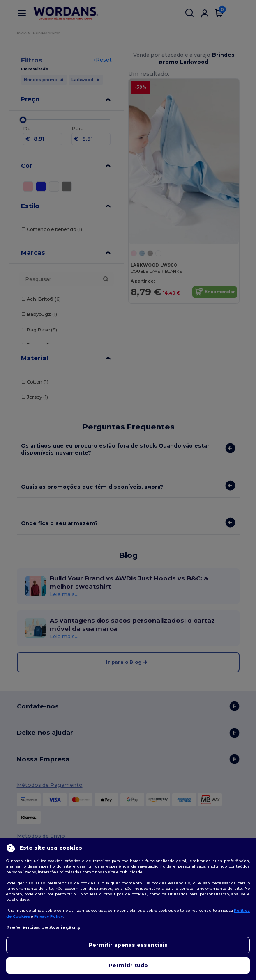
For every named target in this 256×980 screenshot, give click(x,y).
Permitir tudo (128, 965)
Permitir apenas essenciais (128, 945)
